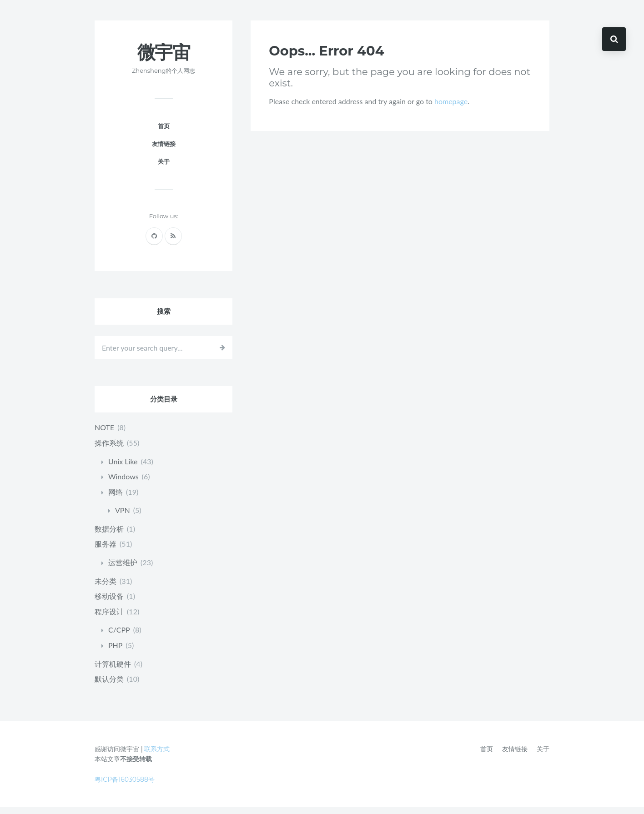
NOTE (104, 434)
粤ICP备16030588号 (125, 786)
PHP (115, 652)
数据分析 (109, 535)
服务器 (106, 550)
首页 (164, 133)
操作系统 (109, 450)
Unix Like (123, 468)
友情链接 (164, 151)
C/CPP (119, 636)
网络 (116, 499)
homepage (451, 108)
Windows (123, 483)
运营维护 (123, 569)
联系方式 (157, 756)
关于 (164, 168)
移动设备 (109, 603)
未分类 (106, 588)
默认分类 (109, 686)
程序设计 (109, 618)
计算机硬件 (113, 671)
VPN (123, 517)
